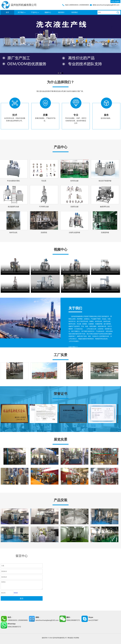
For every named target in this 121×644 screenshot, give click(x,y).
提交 (22, 598)
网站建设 (70, 638)
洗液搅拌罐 (105, 232)
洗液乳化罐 (74, 207)
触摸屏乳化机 (105, 207)
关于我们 (21, 12)
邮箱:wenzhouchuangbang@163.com (106, 5)
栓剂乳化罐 (74, 181)
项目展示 (61, 12)
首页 (7, 12)
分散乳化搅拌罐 (74, 232)
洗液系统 (44, 232)
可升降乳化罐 (44, 207)
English (117, 1)
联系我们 (75, 12)
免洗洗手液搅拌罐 (105, 181)
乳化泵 (44, 181)
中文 (113, 1)
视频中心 (48, 12)
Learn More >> (73, 347)
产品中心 (34, 12)
